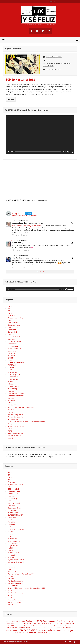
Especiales (12, 356)
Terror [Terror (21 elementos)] (7, 633)
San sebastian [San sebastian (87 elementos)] (27, 630)
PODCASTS (12, 410)
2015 (10, 311)
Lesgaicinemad (13, 379)
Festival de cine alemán (16, 363)
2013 (10, 306)
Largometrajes (13, 377)
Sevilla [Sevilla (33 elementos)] (64, 630)
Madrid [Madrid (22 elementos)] (27, 628)
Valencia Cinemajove (15, 434)
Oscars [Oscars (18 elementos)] (61, 628)
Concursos (12, 330)
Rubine (26, 642)
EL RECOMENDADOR (15, 349)
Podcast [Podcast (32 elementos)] (9, 630)
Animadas (11, 316)
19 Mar (37, 258)
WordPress (19, 642)
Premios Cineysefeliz (15, 415)
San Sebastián (13, 419)
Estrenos (11, 360)
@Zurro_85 (29, 226)
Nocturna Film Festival (16, 396)
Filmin (10, 370)
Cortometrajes (13, 332)
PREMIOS (11, 412)
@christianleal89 (28, 258)
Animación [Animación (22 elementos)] (15, 621)
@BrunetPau (38, 226)
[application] (40, 135)
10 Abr (41, 223)
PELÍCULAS (12, 405)
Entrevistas (12, 351)
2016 (10, 313)
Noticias (11, 398)
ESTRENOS (12, 358)
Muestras (11, 391)
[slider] (37, 289)
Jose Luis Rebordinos (20, 223)
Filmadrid (11, 367)
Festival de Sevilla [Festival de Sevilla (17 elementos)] (49, 626)
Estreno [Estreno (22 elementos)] (63, 624)
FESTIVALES (51, 64)
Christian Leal (17, 258)
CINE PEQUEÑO (13, 323)
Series (10, 424)
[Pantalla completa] (72, 152)
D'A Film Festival (14, 337)
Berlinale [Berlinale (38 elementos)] (30, 621)
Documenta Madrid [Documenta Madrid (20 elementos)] (55, 624)
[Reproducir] (8, 152)
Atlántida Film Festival (16, 318)
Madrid (58, 64)
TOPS (51, 66)
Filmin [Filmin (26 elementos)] (68, 626)
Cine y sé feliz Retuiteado (20, 221)
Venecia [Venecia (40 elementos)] (32, 633)
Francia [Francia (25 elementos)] (8, 628)
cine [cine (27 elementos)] (46, 621)
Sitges (10, 429)
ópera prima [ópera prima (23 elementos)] (52, 633)
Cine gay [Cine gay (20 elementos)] (70, 621)
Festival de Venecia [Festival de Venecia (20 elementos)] (60, 626)
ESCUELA (11, 353)
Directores (12, 339)
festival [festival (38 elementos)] (9, 626)
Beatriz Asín (17, 243)
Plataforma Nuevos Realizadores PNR (21, 408)
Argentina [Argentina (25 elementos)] (22, 621)
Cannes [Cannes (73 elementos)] (39, 621)
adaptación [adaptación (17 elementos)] (8, 622)
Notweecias (12, 400)
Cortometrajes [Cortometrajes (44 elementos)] (29, 624)
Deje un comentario (53, 69)
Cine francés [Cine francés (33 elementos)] (62, 621)
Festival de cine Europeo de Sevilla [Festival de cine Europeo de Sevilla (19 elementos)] (34, 626)
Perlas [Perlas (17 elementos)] (72, 628)
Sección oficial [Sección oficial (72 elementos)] (47, 630)
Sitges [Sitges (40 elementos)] (70, 630)
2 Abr (34, 243)
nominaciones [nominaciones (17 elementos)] (40, 628)
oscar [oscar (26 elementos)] (57, 628)
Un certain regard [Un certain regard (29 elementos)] (21, 633)
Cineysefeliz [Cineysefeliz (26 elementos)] (10, 624)
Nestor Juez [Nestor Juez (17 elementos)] (32, 628)
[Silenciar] (68, 152)
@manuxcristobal (18, 226)
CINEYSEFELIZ (13, 327)
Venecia (11, 438)
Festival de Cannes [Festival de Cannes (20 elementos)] (18, 626)
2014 (10, 308)
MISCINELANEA (13, 386)
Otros (10, 403)
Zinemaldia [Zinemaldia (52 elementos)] (42, 633)
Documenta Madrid (14, 342)
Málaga (10, 384)
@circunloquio (26, 243)
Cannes (11, 320)
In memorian (12, 372)
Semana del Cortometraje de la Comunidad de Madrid (26, 422)
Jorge (48, 60)
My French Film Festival (16, 393)
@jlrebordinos (33, 223)
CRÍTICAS (11, 334)
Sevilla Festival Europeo (16, 426)
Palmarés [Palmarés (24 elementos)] (67, 628)
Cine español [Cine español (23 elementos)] (52, 621)
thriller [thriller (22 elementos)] (12, 633)
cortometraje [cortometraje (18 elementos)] (18, 624)
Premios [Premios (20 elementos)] (15, 631)
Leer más (11, 99)
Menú (4, 40)
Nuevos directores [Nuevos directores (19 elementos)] (49, 628)
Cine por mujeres (14, 325)
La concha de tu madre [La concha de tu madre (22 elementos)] (18, 628)
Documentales (13, 344)
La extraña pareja (14, 375)
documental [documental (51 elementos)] (43, 624)
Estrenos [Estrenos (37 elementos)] (70, 624)
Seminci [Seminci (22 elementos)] (59, 631)
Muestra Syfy (12, 389)
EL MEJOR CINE (13, 346)
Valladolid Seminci (14, 436)
